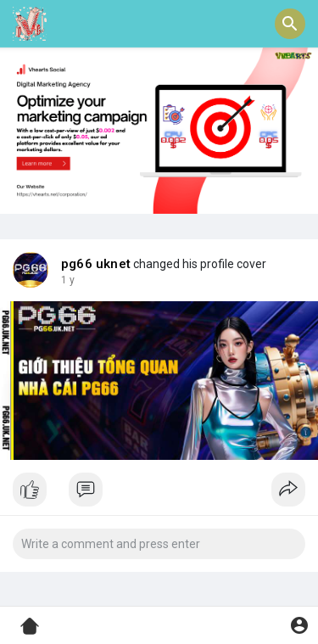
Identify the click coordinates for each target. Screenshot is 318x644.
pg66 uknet (96, 264)
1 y (68, 280)
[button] (290, 24)
